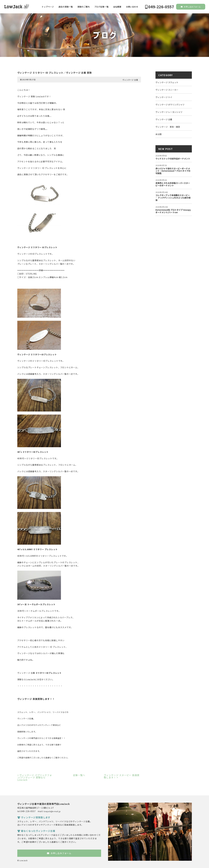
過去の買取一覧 (66, 7)
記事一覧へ (79, 775)
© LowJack (22, 860)
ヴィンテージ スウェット (167, 82)
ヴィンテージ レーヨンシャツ (169, 112)
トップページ (48, 7)
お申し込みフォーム (191, 7)
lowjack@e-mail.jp (52, 811)
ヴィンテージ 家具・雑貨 (168, 127)
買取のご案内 (83, 7)
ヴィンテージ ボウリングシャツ (170, 105)
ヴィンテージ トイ (164, 97)
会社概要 (117, 7)
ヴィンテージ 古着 (130, 80)
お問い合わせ (132, 7)
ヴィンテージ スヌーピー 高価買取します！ (122, 776)
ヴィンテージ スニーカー (167, 90)
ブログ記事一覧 (101, 7)
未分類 (159, 134)
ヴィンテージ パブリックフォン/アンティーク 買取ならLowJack (35, 777)
